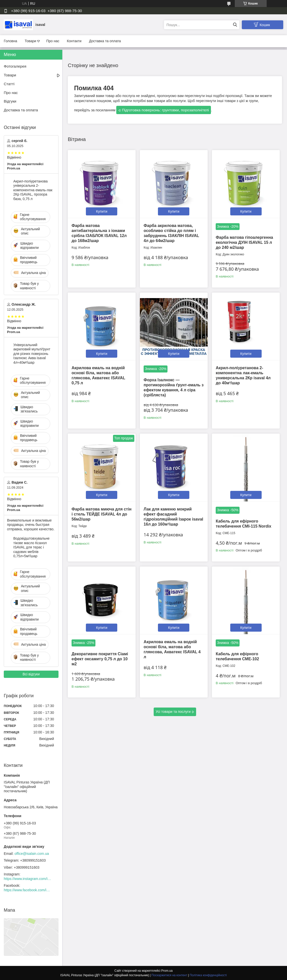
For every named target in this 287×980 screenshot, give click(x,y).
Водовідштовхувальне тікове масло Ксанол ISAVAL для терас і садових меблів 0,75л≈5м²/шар (31, 547)
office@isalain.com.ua (32, 854)
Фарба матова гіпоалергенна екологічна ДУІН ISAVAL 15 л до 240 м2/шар (244, 242)
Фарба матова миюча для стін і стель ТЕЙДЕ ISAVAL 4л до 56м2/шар (102, 514)
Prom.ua (167, 971)
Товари (30, 41)
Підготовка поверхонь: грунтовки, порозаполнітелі (165, 110)
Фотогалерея (15, 66)
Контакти (74, 41)
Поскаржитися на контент (169, 975)
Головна (10, 41)
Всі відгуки (31, 674)
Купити (102, 211)
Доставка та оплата (105, 41)
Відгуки (10, 101)
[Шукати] (235, 25)
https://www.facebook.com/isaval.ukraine (28, 890)
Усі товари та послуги (173, 712)
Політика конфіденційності (208, 975)
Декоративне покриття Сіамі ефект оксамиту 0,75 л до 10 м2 (100, 659)
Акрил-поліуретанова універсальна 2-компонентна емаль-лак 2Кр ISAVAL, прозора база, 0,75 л (33, 190)
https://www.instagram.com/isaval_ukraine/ (28, 879)
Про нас (53, 41)
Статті (9, 84)
